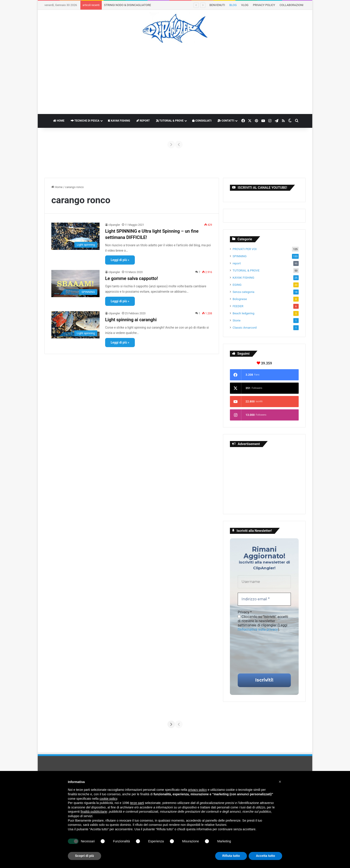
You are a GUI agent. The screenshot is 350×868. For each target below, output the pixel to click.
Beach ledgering (243, 313)
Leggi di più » (120, 260)
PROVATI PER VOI (245, 249)
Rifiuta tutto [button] (231, 856)
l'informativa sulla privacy (258, 629)
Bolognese (240, 299)
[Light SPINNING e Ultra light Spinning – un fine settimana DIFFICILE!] (75, 236)
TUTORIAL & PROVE (170, 121)
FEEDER (238, 306)
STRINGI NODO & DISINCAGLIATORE (128, 5)
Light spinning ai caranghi (131, 320)
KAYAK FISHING (119, 121)
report (237, 263)
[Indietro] (56, 145)
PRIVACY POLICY (264, 5)
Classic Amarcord (245, 327)
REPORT (143, 121)
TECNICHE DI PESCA (85, 121)
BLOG (233, 5)
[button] (280, 782)
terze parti (137, 803)
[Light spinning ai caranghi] (75, 325)
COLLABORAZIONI (291, 5)
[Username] (264, 582)
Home (57, 187)
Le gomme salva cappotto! (131, 278)
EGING (237, 285)
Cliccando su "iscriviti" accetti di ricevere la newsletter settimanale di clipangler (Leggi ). (263, 623)
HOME (59, 121)
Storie (236, 320)
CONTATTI (226, 121)
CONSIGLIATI (202, 121)
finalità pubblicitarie (94, 812)
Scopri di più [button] (84, 856)
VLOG (245, 5)
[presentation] (256, 652)
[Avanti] (294, 145)
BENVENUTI (217, 5)
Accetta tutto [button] (265, 856)
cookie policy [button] (108, 799)
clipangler (114, 225)
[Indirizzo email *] (264, 599)
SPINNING (240, 256)
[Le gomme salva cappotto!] (75, 283)
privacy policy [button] (198, 790)
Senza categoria (244, 292)
